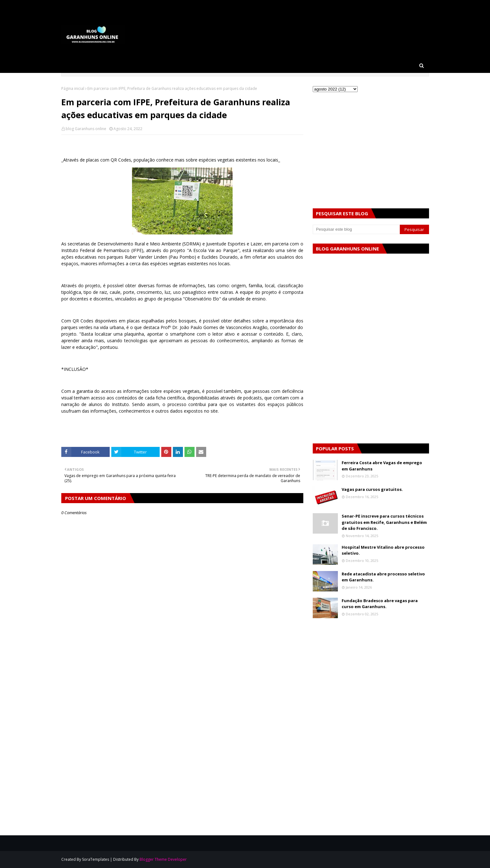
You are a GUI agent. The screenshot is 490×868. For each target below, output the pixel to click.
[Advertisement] (182, 703)
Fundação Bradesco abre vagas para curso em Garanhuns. (380, 604)
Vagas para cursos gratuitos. (372, 489)
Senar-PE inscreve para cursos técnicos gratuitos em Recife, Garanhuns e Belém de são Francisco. (384, 522)
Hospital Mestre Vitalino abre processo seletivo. (383, 550)
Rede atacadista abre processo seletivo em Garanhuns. (383, 577)
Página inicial (73, 88)
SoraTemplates (96, 859)
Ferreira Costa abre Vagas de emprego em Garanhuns (382, 466)
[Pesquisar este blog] (356, 229)
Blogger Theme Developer (163, 859)
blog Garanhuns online (86, 129)
